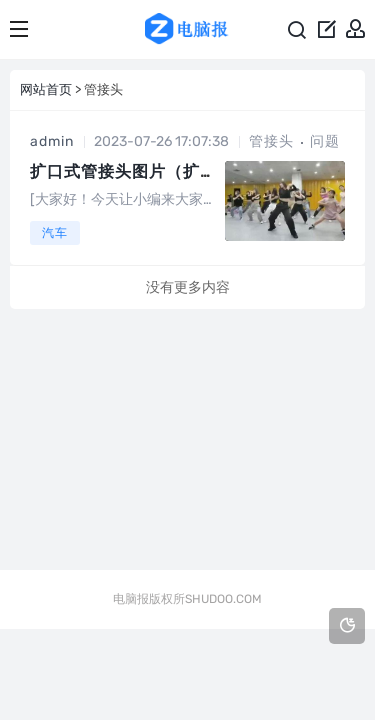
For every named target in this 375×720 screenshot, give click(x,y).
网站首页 (46, 89)
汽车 (55, 233)
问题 (325, 141)
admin (52, 141)
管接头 (271, 141)
